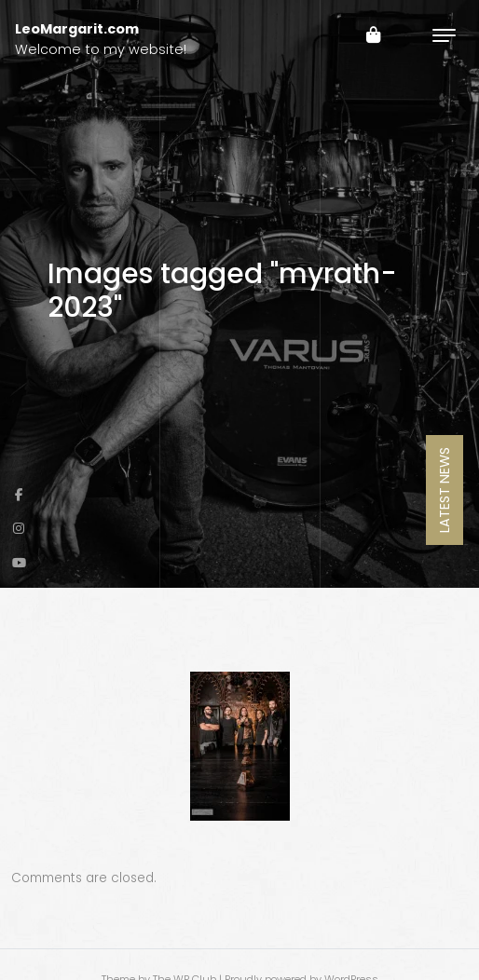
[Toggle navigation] (444, 35)
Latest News (445, 490)
